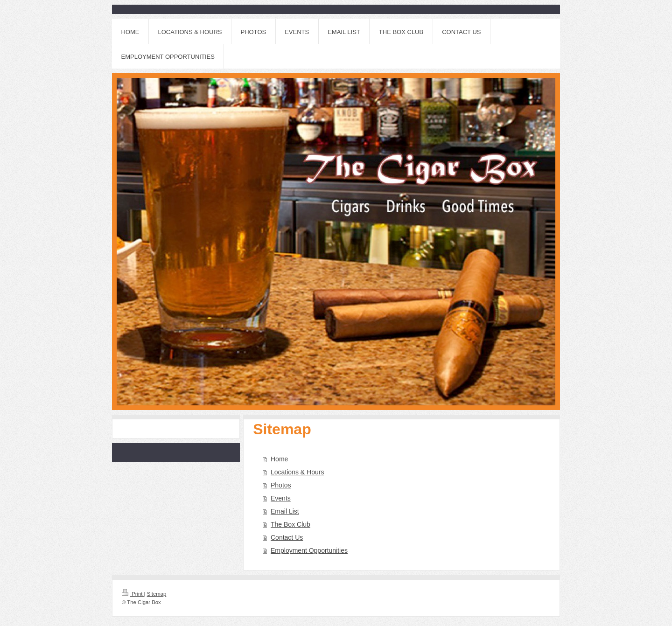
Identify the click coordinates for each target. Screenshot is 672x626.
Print (133, 594)
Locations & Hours (297, 472)
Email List (285, 511)
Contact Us (287, 537)
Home (279, 459)
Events (281, 498)
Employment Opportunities (309, 550)
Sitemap (157, 594)
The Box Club (290, 524)
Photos (281, 485)
